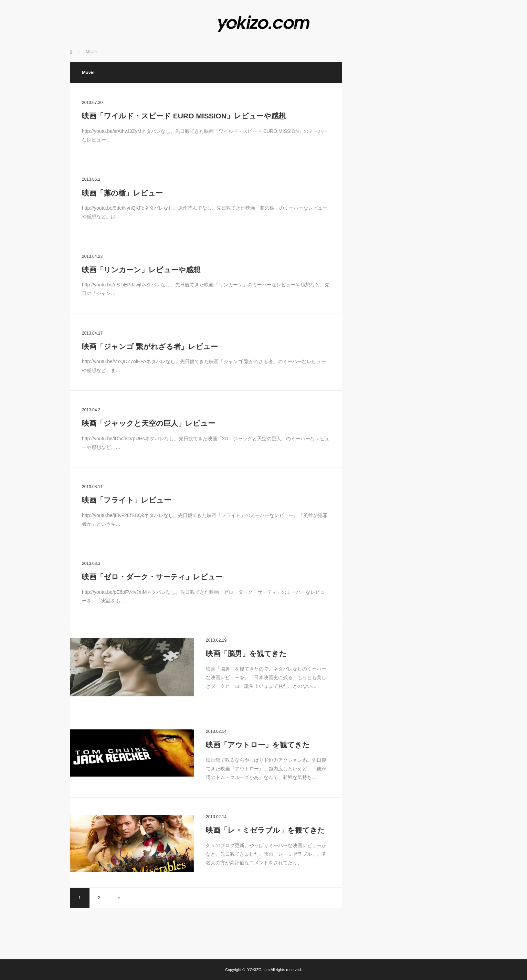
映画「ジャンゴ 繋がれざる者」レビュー (150, 346)
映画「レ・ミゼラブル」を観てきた (265, 830)
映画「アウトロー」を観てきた (258, 745)
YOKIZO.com (258, 970)
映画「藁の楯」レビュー (122, 193)
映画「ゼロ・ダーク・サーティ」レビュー (152, 577)
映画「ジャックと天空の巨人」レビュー (149, 423)
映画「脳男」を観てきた (246, 654)
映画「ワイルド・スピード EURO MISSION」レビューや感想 (184, 116)
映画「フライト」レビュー (127, 500)
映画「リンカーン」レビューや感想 (141, 270)
